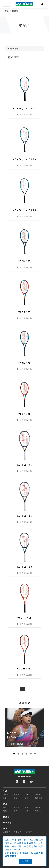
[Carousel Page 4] (27, 754)
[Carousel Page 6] (35, 754)
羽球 (5, 791)
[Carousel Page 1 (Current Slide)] (14, 754)
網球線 (17, 807)
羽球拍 (6, 795)
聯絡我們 (18, 832)
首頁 (7, 11)
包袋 (5, 798)
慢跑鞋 (6, 817)
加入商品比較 (25, 114)
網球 (5, 804)
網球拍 (15, 11)
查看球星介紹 (17, 744)
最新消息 (7, 823)
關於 (5, 828)
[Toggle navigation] (7, 4)
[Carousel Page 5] (31, 754)
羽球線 (17, 795)
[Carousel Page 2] (18, 754)
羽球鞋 (38, 795)
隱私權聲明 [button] (11, 856)
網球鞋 (38, 807)
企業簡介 (7, 832)
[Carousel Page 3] (22, 754)
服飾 (16, 798)
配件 (26, 798)
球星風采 (39, 798)
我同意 (26, 861)
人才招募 (28, 832)
